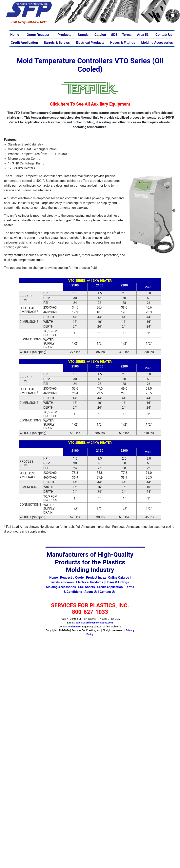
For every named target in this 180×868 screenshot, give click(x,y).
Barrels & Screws (57, 43)
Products (64, 35)
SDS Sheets (87, 587)
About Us (91, 592)
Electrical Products (90, 43)
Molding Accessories (157, 43)
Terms (127, 35)
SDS (114, 35)
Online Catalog (119, 578)
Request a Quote (72, 578)
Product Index (96, 578)
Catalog (100, 35)
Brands (83, 35)
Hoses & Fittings (123, 43)
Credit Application (24, 43)
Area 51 (143, 35)
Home (15, 35)
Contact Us (164, 35)
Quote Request (38, 35)
